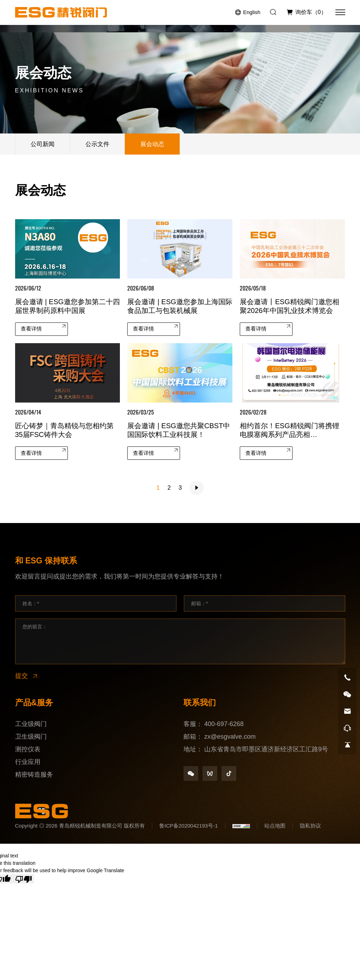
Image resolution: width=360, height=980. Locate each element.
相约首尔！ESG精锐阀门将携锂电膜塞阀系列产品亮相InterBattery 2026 (289, 435)
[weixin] (191, 773)
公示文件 (97, 144)
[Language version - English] (247, 12)
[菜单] (340, 12)
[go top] (347, 745)
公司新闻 (43, 144)
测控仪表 (28, 749)
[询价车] (306, 12)
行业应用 (28, 762)
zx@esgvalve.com (230, 737)
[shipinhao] (210, 773)
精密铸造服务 (34, 775)
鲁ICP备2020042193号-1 (189, 826)
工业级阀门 (31, 724)
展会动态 (152, 144)
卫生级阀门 (31, 737)
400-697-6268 (224, 724)
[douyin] (229, 773)
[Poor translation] (24, 879)
